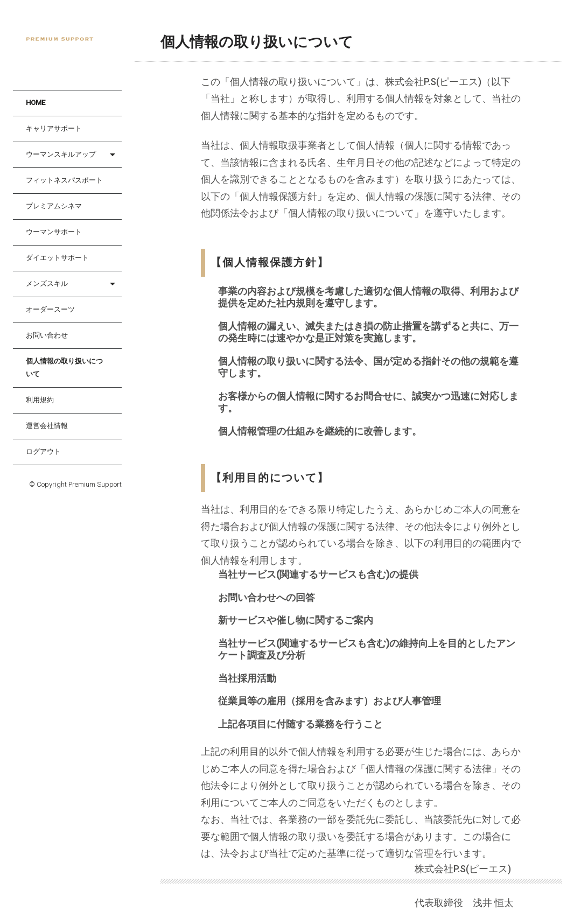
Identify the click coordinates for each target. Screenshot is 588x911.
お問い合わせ (47, 335)
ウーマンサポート (54, 232)
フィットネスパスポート (64, 180)
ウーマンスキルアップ (61, 154)
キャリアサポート (54, 128)
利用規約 (40, 400)
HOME (36, 103)
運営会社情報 (47, 426)
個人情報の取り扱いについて (64, 367)
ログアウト (43, 451)
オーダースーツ (50, 309)
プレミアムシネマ (54, 206)
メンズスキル (47, 283)
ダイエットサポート (57, 258)
